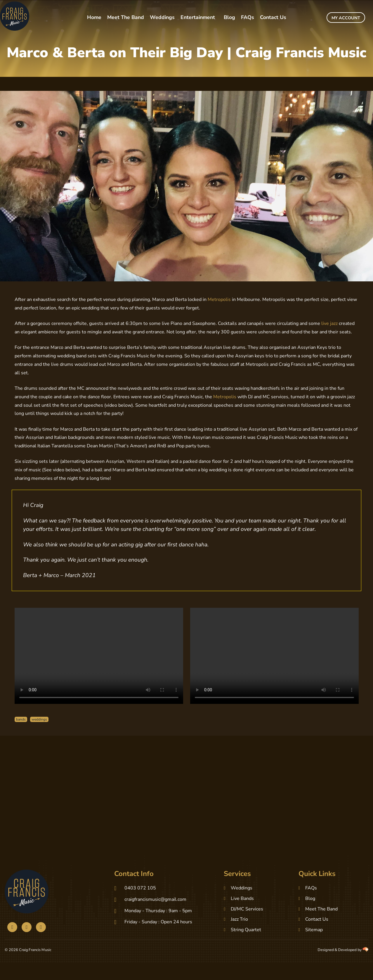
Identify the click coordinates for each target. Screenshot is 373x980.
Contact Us (273, 17)
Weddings (162, 17)
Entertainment (198, 17)
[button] (199, 18)
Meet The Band (126, 17)
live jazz (329, 323)
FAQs (248, 17)
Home (94, 17)
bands (21, 719)
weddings (39, 719)
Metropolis (219, 299)
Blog (229, 17)
